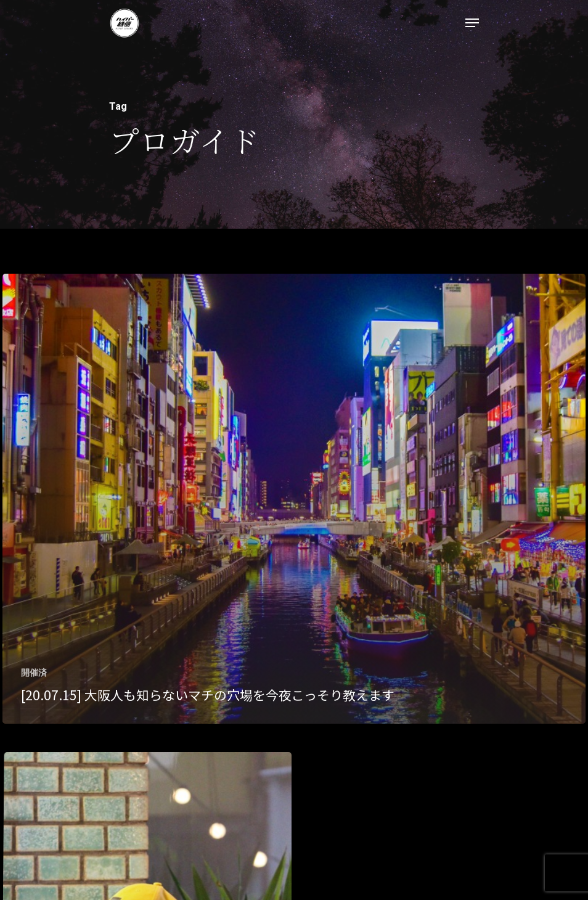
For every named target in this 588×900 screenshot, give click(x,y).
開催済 (34, 673)
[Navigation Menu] (472, 23)
